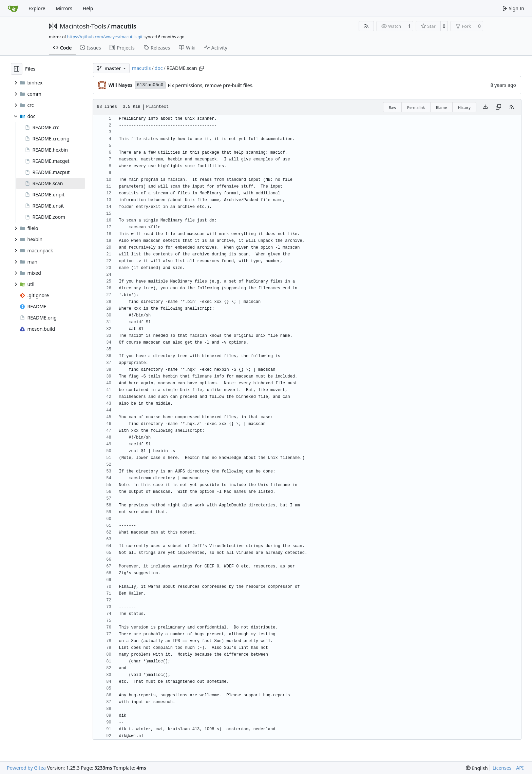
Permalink (416, 107)
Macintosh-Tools (83, 26)
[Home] (13, 8)
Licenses (502, 768)
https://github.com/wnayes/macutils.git (105, 37)
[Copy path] (202, 68)
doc (159, 68)
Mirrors (64, 8)
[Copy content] (498, 107)
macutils (124, 26)
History (464, 107)
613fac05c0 (150, 85)
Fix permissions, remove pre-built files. (211, 85)
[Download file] (485, 107)
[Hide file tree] (17, 69)
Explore (37, 8)
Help (88, 8)
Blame (442, 107)
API (520, 768)
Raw (393, 107)
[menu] (477, 768)
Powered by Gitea (26, 768)
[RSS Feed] (366, 26)
